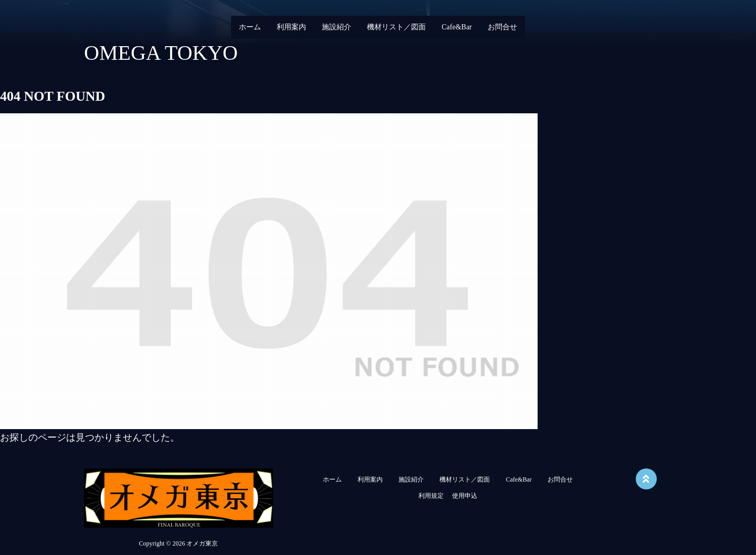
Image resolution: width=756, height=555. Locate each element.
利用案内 (291, 27)
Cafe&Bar (457, 27)
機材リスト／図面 (396, 27)
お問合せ (502, 27)
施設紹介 (337, 27)
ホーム (250, 27)
